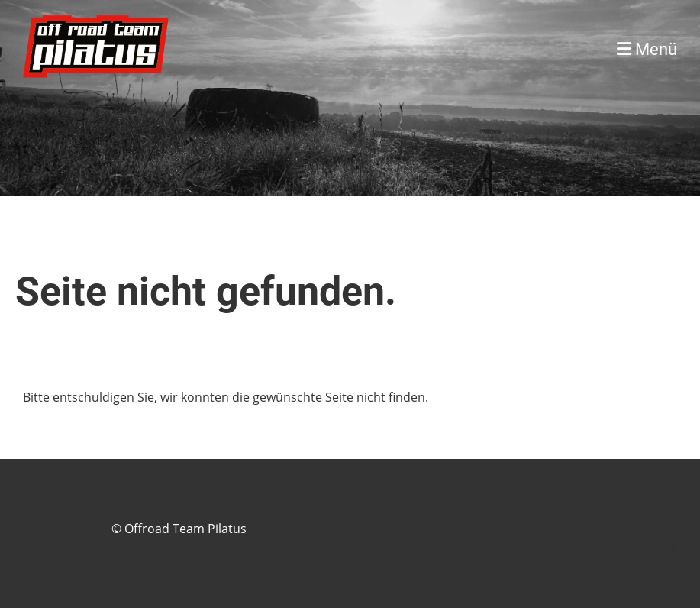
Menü (647, 49)
